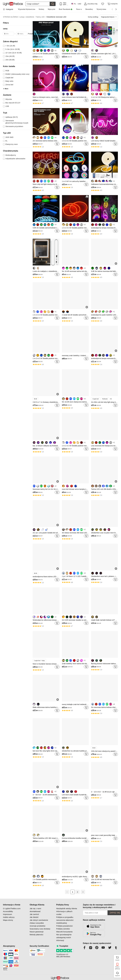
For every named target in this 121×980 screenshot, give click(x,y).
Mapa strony (8, 920)
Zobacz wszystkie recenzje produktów (37, 924)
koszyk (118, 958)
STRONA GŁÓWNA (11, 17)
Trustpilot (62, 946)
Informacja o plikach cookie (64, 913)
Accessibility (8, 911)
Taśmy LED (41, 17)
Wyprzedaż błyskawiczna (27, 9)
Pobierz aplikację (117, 968)
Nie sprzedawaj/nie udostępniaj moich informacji (64, 937)
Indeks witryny (9, 917)
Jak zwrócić (34, 914)
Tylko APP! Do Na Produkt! (66, 4)
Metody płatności (36, 935)
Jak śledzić (34, 917)
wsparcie (117, 976)
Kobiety (42, 9)
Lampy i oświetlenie (27, 17)
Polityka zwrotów (63, 929)
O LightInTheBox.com (12, 908)
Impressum (7, 914)
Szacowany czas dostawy (40, 929)
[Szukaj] (38, 4)
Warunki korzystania (64, 932)
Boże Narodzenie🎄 (66, 9)
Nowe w (79, 9)
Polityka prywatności (64, 926)
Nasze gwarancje (37, 932)
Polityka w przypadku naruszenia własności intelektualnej (65, 920)
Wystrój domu (101, 9)
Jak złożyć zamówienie (39, 920)
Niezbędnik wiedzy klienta (67, 908)
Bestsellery (89, 9)
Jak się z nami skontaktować (35, 910)
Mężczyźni (52, 9)
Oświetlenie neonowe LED (56, 17)
